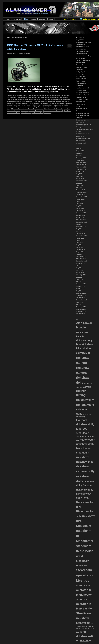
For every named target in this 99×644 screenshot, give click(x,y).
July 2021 (79, 201)
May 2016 (79, 254)
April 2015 (79, 270)
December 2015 (81, 256)
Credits (33, 19)
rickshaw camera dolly (51, 97)
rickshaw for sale (49, 99)
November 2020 (81, 213)
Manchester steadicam (45, 107)
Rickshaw (42, 19)
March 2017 (80, 247)
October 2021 (80, 195)
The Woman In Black (83, 138)
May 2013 (79, 291)
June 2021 (79, 204)
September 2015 (81, 261)
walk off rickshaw (26, 113)
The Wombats (81, 141)
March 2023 (80, 179)
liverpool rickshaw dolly (60, 105)
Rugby (78, 106)
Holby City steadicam (83, 72)
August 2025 (80, 151)
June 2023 (79, 176)
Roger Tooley (80, 104)
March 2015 (80, 273)
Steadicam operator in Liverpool (23, 101)
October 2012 (80, 298)
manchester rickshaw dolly (29, 107)
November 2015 (81, 259)
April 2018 (79, 231)
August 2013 (80, 289)
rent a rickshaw (32, 97)
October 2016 (80, 250)
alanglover (27, 53)
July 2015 (79, 266)
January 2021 (80, 211)
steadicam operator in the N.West (25, 103)
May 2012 (79, 305)
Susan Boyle (80, 136)
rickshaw (55, 107)
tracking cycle (90, 629)
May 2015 (79, 268)
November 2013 (81, 284)
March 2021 (80, 208)
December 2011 (81, 309)
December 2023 (81, 165)
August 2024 (80, 160)
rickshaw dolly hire (13, 99)
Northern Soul (81, 76)
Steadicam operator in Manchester (44, 101)
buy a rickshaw (17, 95)
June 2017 (79, 243)
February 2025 (81, 158)
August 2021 (80, 199)
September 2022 (81, 181)
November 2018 (81, 227)
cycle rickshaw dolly (83, 60)
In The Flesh (80, 74)
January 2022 (80, 190)
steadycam (17, 113)
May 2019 (79, 224)
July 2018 (79, 229)
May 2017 (79, 245)
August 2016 (80, 252)
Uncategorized (81, 143)
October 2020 (80, 215)
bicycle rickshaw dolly (83, 42)
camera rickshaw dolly (54, 95)
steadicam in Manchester (55, 109)
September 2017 (81, 236)
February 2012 (81, 307)
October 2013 (80, 286)
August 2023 (80, 172)
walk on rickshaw (38, 113)
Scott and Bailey (82, 109)
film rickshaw (65, 95)
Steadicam (80, 111)
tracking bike (80, 629)
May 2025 (79, 155)
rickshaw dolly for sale (27, 109)
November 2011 (81, 311)
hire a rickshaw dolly (85, 409)
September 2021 (81, 197)
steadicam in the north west (85, 551)
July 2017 (79, 240)
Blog (26, 19)
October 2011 (80, 314)
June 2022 (79, 185)
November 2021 (81, 192)
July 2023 (79, 174)
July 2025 (79, 153)
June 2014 (79, 279)
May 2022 (79, 188)
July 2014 (79, 277)
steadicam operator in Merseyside (53, 111)
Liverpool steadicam (13, 107)
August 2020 (80, 217)
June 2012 (79, 302)
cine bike (86, 383)
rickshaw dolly (64, 97)
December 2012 (81, 293)
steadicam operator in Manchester (31, 111)
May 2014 (79, 282)
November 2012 (81, 295)
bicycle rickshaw (82, 40)
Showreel (18, 19)
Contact (52, 19)
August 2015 (80, 263)
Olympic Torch (81, 79)
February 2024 (81, 162)
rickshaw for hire (38, 99)
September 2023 (81, 169)
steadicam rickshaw (42, 103)
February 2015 (81, 275)
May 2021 (79, 206)
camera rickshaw (41, 95)
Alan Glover (58, 103)
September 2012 (81, 300)
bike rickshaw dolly (82, 47)
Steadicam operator (83, 113)
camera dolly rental (29, 95)
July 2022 (79, 183)
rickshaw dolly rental (26, 99)
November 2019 (81, 220)
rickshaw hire (60, 99)
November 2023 (81, 167)
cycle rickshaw (81, 58)
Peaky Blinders (81, 81)
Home (9, 19)
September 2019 (81, 222)
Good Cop (79, 70)
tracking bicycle (89, 626)
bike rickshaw (81, 44)
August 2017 (80, 238)
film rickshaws (12, 97)
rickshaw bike (85, 462)
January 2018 (80, 234)
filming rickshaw (22, 97)
